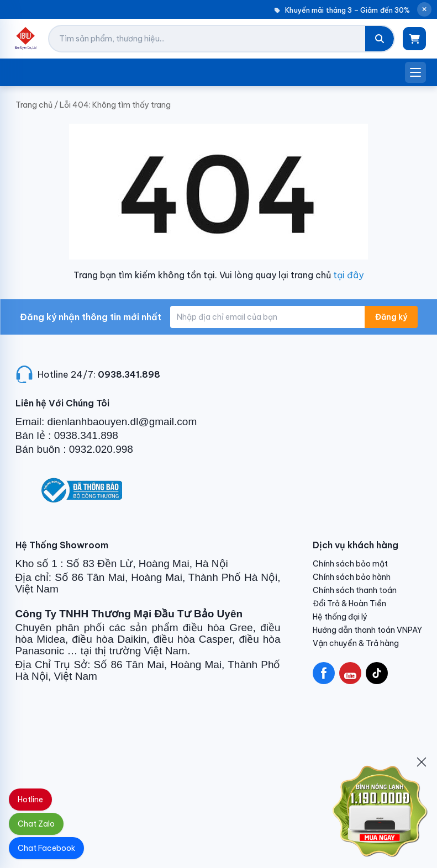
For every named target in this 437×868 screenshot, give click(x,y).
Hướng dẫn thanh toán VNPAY (367, 630)
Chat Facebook (46, 848)
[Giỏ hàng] (414, 39)
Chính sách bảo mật (350, 564)
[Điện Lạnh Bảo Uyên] (26, 39)
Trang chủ (34, 105)
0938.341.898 (129, 374)
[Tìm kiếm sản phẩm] (207, 39)
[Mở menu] (415, 72)
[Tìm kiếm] (380, 39)
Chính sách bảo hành (352, 577)
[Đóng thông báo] (424, 9)
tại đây (348, 275)
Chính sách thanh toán (355, 590)
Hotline (30, 800)
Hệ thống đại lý (340, 617)
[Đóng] (422, 762)
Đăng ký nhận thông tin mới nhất (91, 317)
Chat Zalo (36, 824)
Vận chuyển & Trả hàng (356, 643)
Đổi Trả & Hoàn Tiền (349, 604)
